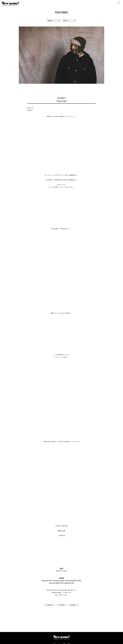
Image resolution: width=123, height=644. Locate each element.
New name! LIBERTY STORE (74, 581)
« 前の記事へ (50, 605)
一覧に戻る (61, 605)
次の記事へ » (73, 605)
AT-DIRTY (30, 110)
